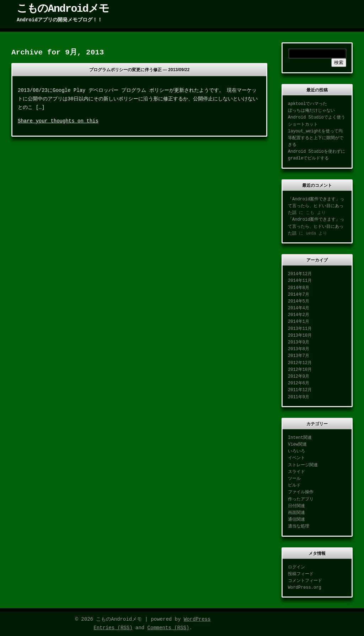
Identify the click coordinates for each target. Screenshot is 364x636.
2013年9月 (299, 342)
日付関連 (296, 506)
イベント (296, 458)
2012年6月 (299, 383)
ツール (294, 479)
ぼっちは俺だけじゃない (311, 111)
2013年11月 (300, 329)
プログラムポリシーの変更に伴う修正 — (140, 70)
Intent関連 (300, 438)
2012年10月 (300, 370)
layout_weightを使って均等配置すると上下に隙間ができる (316, 138)
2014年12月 (300, 274)
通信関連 (296, 520)
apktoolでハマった (307, 104)
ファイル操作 (301, 492)
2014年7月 (299, 295)
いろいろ (296, 451)
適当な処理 (299, 526)
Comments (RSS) (168, 628)
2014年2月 (299, 315)
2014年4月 (299, 308)
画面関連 (296, 513)
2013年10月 (300, 336)
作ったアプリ (301, 499)
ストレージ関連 (303, 465)
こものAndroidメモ (63, 9)
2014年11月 (300, 281)
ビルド (294, 485)
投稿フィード (301, 574)
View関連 (297, 445)
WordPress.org (305, 588)
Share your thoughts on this (58, 121)
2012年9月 (299, 377)
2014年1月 (299, 322)
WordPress (197, 619)
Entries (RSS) (113, 628)
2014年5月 (299, 301)
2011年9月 (299, 397)
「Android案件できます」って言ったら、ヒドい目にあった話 (316, 206)
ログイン (296, 567)
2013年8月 (299, 349)
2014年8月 (299, 288)
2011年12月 (300, 390)
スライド (296, 472)
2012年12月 (300, 363)
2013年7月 (299, 356)
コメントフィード (305, 581)
